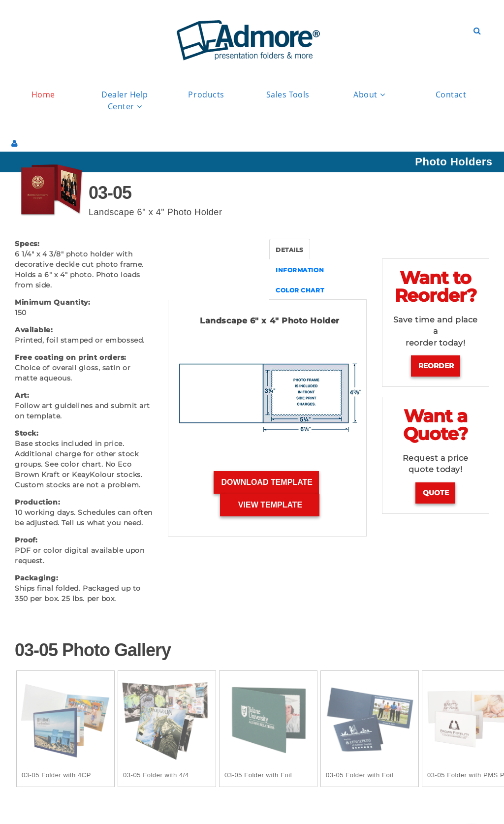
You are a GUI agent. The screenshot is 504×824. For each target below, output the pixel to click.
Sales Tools (288, 95)
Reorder (436, 366)
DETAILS (290, 250)
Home (43, 95)
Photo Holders (454, 162)
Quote (436, 493)
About (369, 95)
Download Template (267, 482)
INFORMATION (300, 270)
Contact (451, 95)
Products (206, 95)
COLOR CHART (300, 290)
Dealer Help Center (125, 101)
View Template (270, 505)
